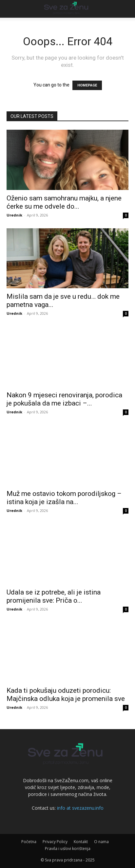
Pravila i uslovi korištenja (68, 849)
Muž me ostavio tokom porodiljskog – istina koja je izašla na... (64, 498)
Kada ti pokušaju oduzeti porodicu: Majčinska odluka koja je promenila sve (66, 695)
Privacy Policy (55, 842)
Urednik (14, 215)
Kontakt (81, 842)
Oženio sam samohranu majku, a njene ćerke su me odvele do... (64, 202)
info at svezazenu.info (80, 808)
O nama (101, 842)
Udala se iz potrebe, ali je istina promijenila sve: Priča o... (54, 596)
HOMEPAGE (87, 85)
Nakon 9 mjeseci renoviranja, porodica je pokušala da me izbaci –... (64, 399)
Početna (29, 842)
